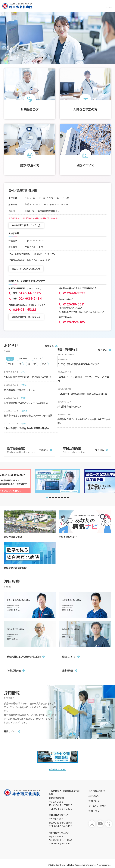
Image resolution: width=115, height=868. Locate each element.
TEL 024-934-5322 (61, 809)
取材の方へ (94, 796)
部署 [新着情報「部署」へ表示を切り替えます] (44, 364)
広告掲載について (57, 769)
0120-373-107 (74, 322)
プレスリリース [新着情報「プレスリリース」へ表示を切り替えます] (15, 364)
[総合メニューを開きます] (109, 6)
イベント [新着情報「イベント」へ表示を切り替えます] (37, 359)
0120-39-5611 (74, 304)
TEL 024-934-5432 (61, 826)
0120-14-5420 (30, 293)
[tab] (50, 497)
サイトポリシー (95, 801)
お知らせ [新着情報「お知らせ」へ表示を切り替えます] (23, 359)
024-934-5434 (30, 299)
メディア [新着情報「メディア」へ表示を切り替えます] (32, 364)
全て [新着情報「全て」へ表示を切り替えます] (10, 359)
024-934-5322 (25, 310)
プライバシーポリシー (98, 806)
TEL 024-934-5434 (61, 844)
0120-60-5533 (74, 293)
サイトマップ (94, 811)
